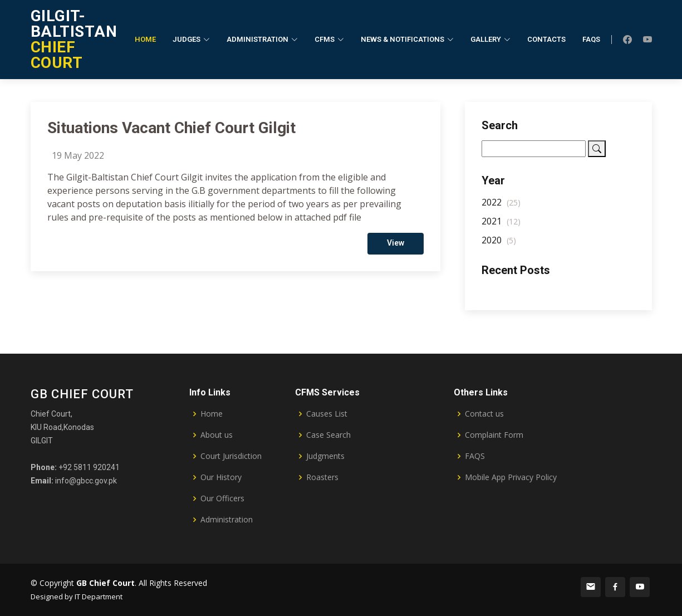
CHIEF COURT (74, 39)
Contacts (546, 39)
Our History (221, 477)
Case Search (328, 435)
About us (217, 435)
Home (145, 39)
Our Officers (222, 498)
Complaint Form (494, 435)
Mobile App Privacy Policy (511, 477)
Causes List (327, 414)
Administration (227, 520)
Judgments (325, 456)
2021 (501, 226)
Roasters (322, 477)
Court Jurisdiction (231, 456)
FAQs (591, 39)
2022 (501, 207)
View (396, 247)
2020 (499, 245)
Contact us (484, 414)
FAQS (475, 456)
